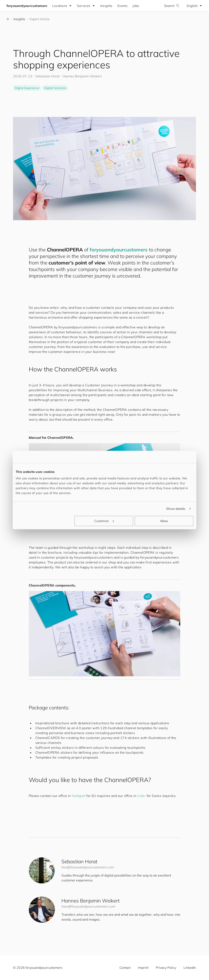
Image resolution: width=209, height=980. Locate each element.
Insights (106, 6)
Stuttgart (79, 796)
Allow (164, 521)
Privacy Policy (166, 968)
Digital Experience (27, 88)
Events (122, 6)
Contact (125, 968)
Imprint (143, 968)
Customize (104, 521)
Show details (176, 509)
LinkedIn (190, 968)
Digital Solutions (55, 88)
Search (172, 6)
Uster (141, 796)
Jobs (136, 6)
